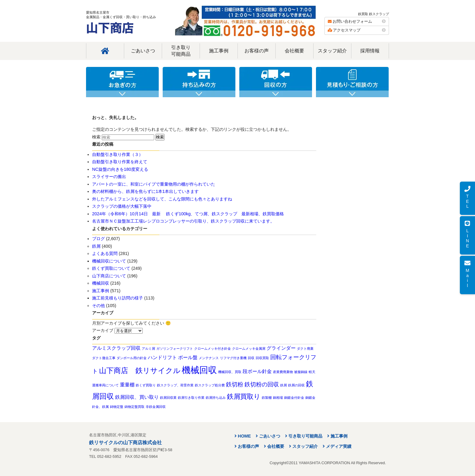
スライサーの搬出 (109, 177)
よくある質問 (105, 253)
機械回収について (109, 261)
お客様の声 (257, 51)
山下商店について (109, 276)
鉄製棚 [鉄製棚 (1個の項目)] (267, 398)
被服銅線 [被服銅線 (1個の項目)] (301, 372)
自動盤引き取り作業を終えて (120, 162)
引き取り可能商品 (181, 51)
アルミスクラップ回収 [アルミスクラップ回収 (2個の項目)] (116, 348)
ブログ (98, 239)
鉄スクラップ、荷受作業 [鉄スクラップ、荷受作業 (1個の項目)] (175, 385)
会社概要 (294, 51)
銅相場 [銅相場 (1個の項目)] (278, 398)
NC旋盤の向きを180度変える (120, 169)
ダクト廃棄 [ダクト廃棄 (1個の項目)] (305, 349)
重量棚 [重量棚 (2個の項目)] (127, 385)
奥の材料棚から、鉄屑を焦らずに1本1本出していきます (145, 191)
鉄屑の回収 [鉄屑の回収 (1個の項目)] (296, 385)
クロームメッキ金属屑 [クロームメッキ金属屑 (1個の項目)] (249, 349)
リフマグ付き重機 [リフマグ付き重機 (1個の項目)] (233, 358)
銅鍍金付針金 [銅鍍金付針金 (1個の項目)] (294, 398)
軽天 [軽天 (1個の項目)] (312, 372)
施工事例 (219, 51)
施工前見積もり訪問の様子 (118, 298)
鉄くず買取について (111, 268)
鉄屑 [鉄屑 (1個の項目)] (284, 385)
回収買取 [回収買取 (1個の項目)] (262, 358)
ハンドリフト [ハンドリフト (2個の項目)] (162, 357)
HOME (244, 436)
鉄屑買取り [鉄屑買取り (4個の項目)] (244, 397)
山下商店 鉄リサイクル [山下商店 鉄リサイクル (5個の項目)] (140, 370)
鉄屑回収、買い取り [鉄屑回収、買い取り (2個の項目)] (137, 397)
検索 (96, 137)
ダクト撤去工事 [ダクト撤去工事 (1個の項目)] (104, 358)
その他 (98, 306)
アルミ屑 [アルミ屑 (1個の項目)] (148, 349)
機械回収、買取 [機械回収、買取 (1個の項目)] (230, 372)
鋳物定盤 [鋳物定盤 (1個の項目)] (117, 407)
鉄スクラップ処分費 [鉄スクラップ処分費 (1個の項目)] (210, 385)
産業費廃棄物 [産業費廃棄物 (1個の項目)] (283, 372)
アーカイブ (103, 330)
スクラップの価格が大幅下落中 (122, 206)
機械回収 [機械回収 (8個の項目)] (199, 370)
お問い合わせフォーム (357, 21)
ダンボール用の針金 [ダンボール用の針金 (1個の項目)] (132, 358)
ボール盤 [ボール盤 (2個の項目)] (188, 357)
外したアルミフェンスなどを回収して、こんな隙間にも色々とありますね (162, 199)
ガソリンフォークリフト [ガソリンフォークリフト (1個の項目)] (175, 349)
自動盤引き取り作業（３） (118, 154)
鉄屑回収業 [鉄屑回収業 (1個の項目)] (168, 398)
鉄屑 (96, 246)
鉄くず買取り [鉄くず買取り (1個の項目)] (146, 385)
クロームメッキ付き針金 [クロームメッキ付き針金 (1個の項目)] (213, 349)
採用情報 (370, 51)
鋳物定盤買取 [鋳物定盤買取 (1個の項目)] (135, 407)
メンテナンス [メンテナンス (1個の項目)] (209, 358)
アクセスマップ (357, 30)
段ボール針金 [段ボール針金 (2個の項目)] (257, 371)
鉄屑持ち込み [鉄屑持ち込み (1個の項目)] (216, 398)
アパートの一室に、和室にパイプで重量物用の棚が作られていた (154, 184)
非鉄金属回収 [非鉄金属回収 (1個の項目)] (156, 407)
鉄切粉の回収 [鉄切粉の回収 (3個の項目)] (262, 384)
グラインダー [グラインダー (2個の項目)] (281, 348)
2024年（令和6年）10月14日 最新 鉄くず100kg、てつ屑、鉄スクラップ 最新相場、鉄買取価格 (188, 214)
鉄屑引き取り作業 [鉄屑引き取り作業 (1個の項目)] (191, 398)
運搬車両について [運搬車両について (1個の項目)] (105, 385)
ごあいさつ (143, 51)
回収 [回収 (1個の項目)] (251, 358)
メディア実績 (339, 446)
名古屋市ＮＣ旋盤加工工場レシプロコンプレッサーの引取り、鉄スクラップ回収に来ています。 (183, 221)
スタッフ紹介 (332, 51)
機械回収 (101, 283)
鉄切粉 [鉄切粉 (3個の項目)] (235, 384)
